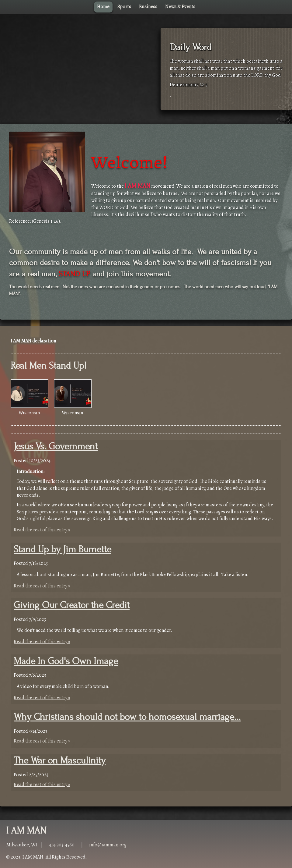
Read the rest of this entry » (42, 530)
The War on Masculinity (60, 761)
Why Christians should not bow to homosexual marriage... (127, 717)
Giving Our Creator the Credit (72, 605)
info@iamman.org (108, 845)
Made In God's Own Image (66, 661)
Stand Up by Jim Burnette (63, 549)
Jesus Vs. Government (56, 446)
